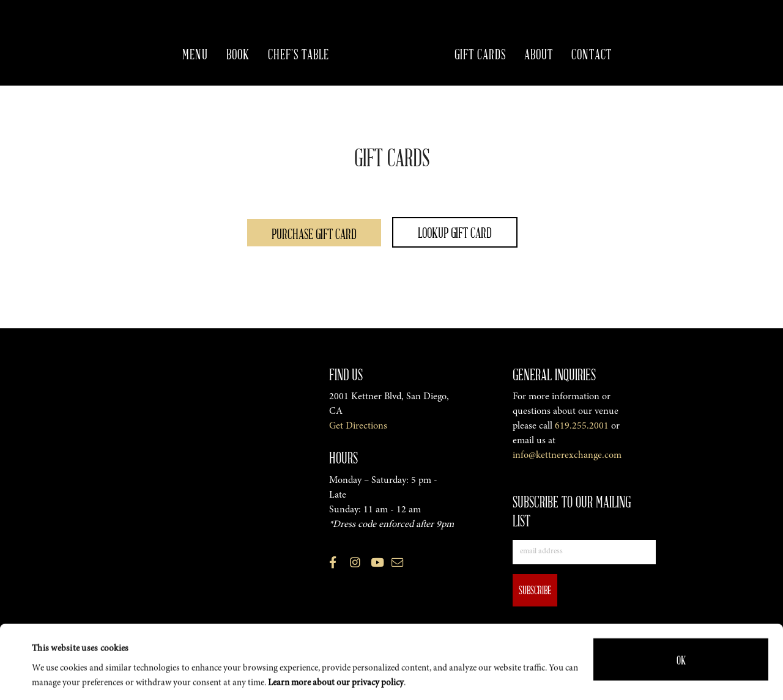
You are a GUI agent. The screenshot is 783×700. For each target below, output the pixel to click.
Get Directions (358, 426)
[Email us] (397, 565)
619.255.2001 (582, 426)
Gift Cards (480, 54)
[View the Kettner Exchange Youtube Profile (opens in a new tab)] (377, 565)
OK (681, 651)
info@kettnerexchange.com (567, 455)
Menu (195, 54)
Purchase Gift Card (314, 234)
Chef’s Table (299, 54)
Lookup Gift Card (455, 232)
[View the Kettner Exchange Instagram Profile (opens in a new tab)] (355, 565)
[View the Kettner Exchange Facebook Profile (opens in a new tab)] (333, 565)
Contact (592, 54)
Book (238, 54)
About (539, 54)
